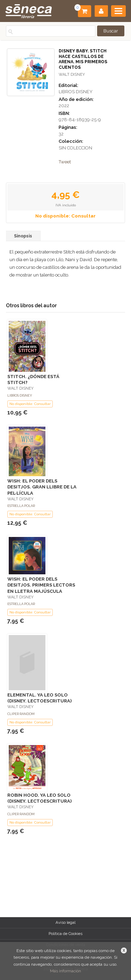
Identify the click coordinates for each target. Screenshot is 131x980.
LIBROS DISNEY (76, 92)
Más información (65, 971)
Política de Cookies (65, 934)
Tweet (65, 162)
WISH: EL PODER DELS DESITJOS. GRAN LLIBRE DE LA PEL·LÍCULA (42, 487)
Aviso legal (65, 922)
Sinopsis (23, 236)
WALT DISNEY (72, 75)
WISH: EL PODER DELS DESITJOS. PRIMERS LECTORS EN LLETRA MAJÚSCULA (41, 585)
